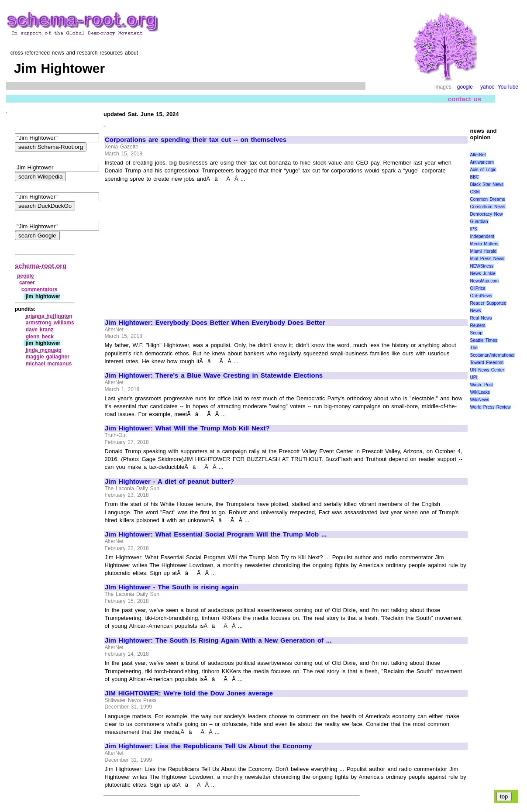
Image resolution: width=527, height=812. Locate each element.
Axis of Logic (483, 170)
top (504, 797)
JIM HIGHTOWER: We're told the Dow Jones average (189, 693)
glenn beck (40, 337)
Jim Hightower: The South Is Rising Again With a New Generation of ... (218, 640)
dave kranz (40, 330)
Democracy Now (487, 214)
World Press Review (491, 407)
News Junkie (483, 274)
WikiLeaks (480, 392)
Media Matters (484, 244)
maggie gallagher (48, 357)
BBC (475, 177)
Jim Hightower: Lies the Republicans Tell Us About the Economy (208, 746)
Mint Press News (487, 259)
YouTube (508, 87)
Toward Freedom (487, 363)
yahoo (487, 87)
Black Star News (487, 184)
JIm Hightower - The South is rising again (172, 587)
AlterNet (478, 155)
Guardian (479, 222)
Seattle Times (484, 340)
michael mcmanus (49, 364)
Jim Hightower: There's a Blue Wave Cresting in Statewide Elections (214, 375)
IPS (474, 229)
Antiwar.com (482, 162)
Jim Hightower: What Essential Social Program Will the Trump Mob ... (216, 534)
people (26, 276)
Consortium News (488, 207)
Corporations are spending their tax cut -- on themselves (196, 140)
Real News (481, 318)
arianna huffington (49, 316)
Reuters (478, 325)
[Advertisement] (178, 247)
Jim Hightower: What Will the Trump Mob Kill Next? (187, 428)
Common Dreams (488, 199)
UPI (474, 377)
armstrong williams (50, 323)
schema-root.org (41, 266)
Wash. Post (482, 385)
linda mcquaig (44, 350)
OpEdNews (481, 296)
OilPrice (478, 288)
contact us (465, 99)
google (465, 87)
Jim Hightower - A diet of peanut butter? (169, 482)
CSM (475, 192)
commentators (40, 289)
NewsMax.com (485, 281)
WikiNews (480, 400)
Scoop (476, 333)
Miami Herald (484, 251)
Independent (482, 236)
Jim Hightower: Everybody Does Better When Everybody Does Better (215, 323)
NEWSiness (482, 266)
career (27, 282)
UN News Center (487, 370)
